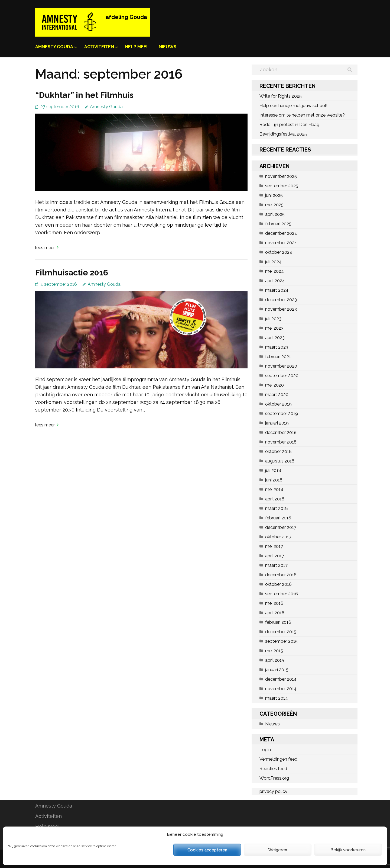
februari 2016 (278, 622)
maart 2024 (277, 290)
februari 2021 (278, 357)
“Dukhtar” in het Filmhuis (84, 95)
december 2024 (281, 233)
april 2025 (275, 214)
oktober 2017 (278, 537)
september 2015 (281, 641)
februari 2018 (278, 518)
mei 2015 (274, 651)
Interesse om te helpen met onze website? (302, 115)
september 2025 (282, 186)
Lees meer (45, 248)
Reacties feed (273, 769)
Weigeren (278, 850)
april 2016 (275, 613)
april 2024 (275, 281)
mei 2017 (274, 546)
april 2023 (275, 338)
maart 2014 (277, 698)
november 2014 (281, 689)
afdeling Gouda (126, 17)
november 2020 (281, 366)
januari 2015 (277, 670)
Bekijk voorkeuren (348, 850)
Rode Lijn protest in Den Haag (289, 125)
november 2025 (281, 176)
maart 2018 (277, 508)
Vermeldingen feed (278, 759)
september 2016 (282, 594)
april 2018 (275, 499)
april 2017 (275, 556)
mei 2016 (274, 603)
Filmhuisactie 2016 (72, 273)
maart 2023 (277, 347)
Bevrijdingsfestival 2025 (283, 134)
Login (265, 750)
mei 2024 (274, 271)
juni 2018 (274, 480)
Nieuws (168, 47)
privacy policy (273, 791)
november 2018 (281, 442)
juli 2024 (273, 262)
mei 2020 (274, 385)
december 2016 (281, 575)
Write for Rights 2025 (281, 96)
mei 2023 (274, 328)
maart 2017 (276, 565)
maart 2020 (277, 395)
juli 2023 (273, 319)
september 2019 (282, 414)
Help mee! (136, 47)
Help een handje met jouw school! (293, 106)
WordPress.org (274, 778)
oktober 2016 (278, 584)
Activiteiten (99, 47)
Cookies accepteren (207, 850)
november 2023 (281, 309)
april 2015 (275, 660)
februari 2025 (278, 224)
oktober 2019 (278, 404)
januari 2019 (277, 423)
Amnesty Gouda (54, 47)
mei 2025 (274, 205)
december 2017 (281, 527)
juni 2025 (274, 195)
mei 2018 (274, 489)
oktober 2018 (278, 451)
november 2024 (281, 243)
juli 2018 (273, 470)
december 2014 (281, 679)
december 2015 (281, 632)
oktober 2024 (279, 252)
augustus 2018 (280, 461)
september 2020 (282, 376)
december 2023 (281, 300)
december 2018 (281, 433)
